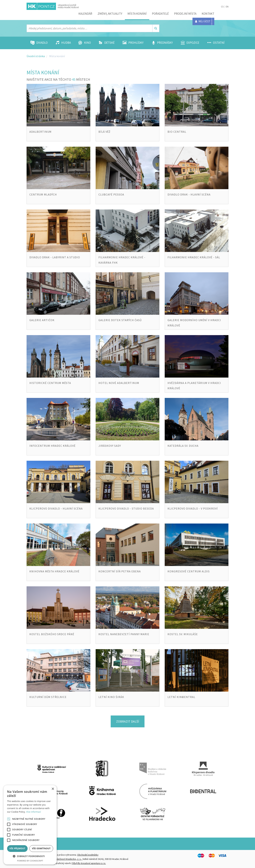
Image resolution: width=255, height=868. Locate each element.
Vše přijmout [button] (17, 848)
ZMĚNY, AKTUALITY (110, 14)
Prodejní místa (185, 14)
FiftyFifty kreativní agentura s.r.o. (89, 863)
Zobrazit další (128, 721)
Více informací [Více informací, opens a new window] (34, 812)
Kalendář (85, 14)
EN (227, 7)
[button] (30, 856)
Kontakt (208, 14)
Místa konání (137, 14)
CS (222, 7)
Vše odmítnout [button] (41, 848)
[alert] (30, 825)
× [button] (53, 789)
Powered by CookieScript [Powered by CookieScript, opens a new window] (30, 861)
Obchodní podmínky (88, 855)
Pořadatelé (160, 14)
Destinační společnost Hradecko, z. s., (62, 859)
